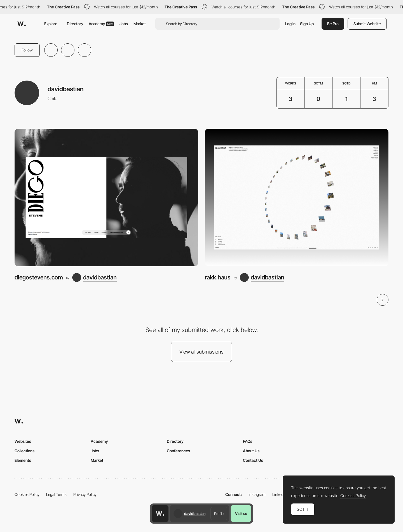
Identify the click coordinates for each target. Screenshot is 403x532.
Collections (24, 451)
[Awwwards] (22, 24)
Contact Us (253, 460)
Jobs (124, 24)
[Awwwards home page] (160, 514)
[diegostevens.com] (106, 197)
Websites (23, 441)
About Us (251, 451)
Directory (75, 24)
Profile (219, 514)
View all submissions (201, 352)
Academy (101, 24)
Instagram (257, 494)
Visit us (241, 514)
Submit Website (367, 24)
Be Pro (333, 24)
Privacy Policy (85, 494)
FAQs (248, 441)
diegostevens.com (39, 277)
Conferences (178, 451)
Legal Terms (56, 494)
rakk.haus (218, 277)
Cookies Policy (27, 494)
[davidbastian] (94, 277)
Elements (23, 460)
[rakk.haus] (297, 197)
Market (140, 24)
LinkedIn (279, 494)
